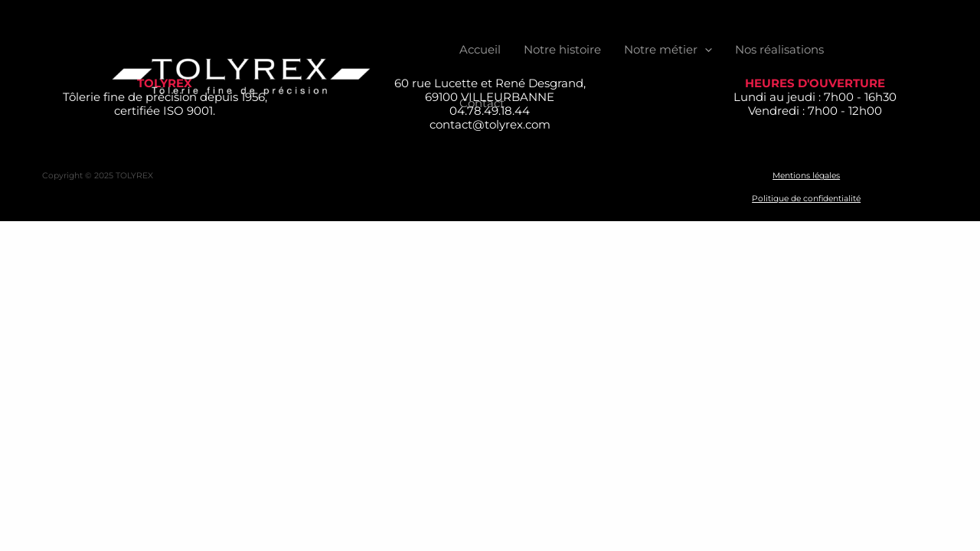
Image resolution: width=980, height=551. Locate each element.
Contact (482, 103)
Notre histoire (562, 49)
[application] (705, 50)
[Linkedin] (923, 77)
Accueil (480, 49)
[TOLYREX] (241, 75)
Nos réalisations (779, 49)
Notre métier (668, 50)
